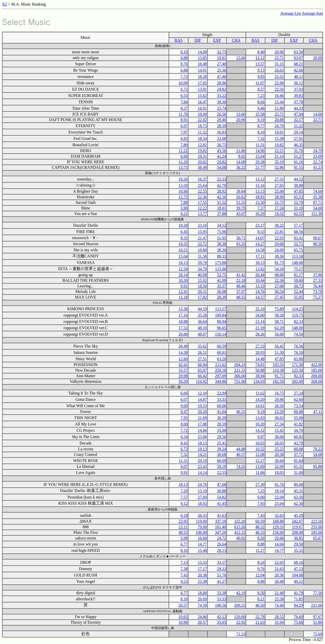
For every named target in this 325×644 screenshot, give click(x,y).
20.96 (279, 52)
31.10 (298, 208)
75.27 (318, 297)
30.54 (279, 292)
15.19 (202, 491)
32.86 (279, 167)
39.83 (298, 96)
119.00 (201, 521)
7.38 (184, 569)
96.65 (221, 328)
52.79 (298, 202)
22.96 (279, 83)
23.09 (318, 156)
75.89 (279, 309)
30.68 (221, 455)
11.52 (202, 132)
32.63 (279, 515)
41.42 (241, 275)
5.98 (184, 538)
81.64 (298, 461)
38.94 (260, 376)
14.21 (202, 455)
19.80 (202, 250)
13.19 (260, 286)
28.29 (221, 297)
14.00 (318, 114)
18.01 (221, 208)
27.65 (279, 185)
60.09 (221, 461)
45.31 (298, 491)
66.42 (202, 376)
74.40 (279, 605)
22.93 (279, 238)
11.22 (183, 151)
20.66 (279, 538)
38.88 (298, 185)
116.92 (201, 381)
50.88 (260, 370)
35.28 (202, 315)
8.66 (261, 102)
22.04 (279, 497)
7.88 (184, 202)
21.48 (279, 593)
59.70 (202, 263)
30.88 (221, 491)
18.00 (202, 593)
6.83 (184, 138)
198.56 (220, 605)
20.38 (279, 455)
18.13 (260, 263)
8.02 (242, 156)
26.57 (183, 605)
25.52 (279, 77)
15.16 (260, 185)
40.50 (260, 605)
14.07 (260, 238)
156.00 (278, 532)
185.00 (317, 370)
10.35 (183, 244)
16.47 (202, 102)
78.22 (318, 449)
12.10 (202, 393)
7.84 (184, 102)
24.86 (202, 617)
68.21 (298, 64)
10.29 (260, 214)
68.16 (298, 562)
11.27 (260, 550)
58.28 (279, 315)
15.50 (260, 202)
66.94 (202, 365)
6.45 (184, 232)
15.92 (202, 280)
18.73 (202, 126)
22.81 (279, 232)
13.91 (202, 89)
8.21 (261, 599)
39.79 (241, 208)
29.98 (183, 376)
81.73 (279, 263)
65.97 (202, 370)
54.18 (279, 269)
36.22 (241, 167)
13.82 (260, 269)
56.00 (279, 334)
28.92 (221, 191)
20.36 (279, 575)
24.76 (202, 484)
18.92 (202, 503)
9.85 (261, 77)
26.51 (202, 352)
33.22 (221, 96)
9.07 (184, 466)
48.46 (241, 286)
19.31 (202, 156)
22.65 (279, 562)
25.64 (202, 185)
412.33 (240, 532)
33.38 (221, 593)
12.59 (183, 269)
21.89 (279, 108)
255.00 (317, 527)
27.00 (279, 286)
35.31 (298, 550)
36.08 (221, 292)
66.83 (298, 437)
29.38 (260, 162)
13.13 (260, 191)
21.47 (202, 238)
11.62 (260, 393)
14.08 (241, 162)
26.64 (221, 544)
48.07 (202, 334)
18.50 (202, 286)
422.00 (317, 365)
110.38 (278, 370)
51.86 (318, 622)
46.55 (241, 412)
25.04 (279, 503)
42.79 (221, 185)
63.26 (221, 359)
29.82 (221, 162)
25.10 (260, 309)
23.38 (202, 581)
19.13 (202, 449)
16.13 (183, 263)
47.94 (298, 114)
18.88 (183, 321)
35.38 (318, 197)
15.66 (241, 58)
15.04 (183, 256)
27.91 (298, 138)
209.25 (240, 605)
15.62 (202, 96)
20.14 (183, 275)
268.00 (317, 381)
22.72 (202, 244)
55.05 (298, 297)
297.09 (220, 376)
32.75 (221, 52)
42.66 (298, 70)
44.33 (298, 108)
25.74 (221, 108)
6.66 (184, 393)
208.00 (297, 532)
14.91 (202, 70)
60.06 (221, 406)
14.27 (260, 244)
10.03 (260, 443)
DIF (198, 40)
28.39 (221, 126)
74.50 (298, 334)
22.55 (202, 191)
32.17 (298, 120)
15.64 (260, 156)
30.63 (279, 418)
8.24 (261, 562)
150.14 (220, 334)
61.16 (298, 162)
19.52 (279, 214)
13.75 (183, 167)
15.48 (202, 550)
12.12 (260, 58)
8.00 (184, 424)
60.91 (221, 352)
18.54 (202, 138)
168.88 (278, 521)
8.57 (261, 89)
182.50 (278, 381)
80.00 (298, 484)
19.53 (202, 406)
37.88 (221, 214)
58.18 (221, 466)
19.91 (279, 132)
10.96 (183, 191)
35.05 (221, 622)
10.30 (183, 280)
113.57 (221, 309)
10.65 (183, 617)
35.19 (279, 162)
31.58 (202, 256)
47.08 (221, 484)
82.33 (298, 321)
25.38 (279, 599)
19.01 (221, 58)
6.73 (184, 449)
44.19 (202, 309)
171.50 (297, 365)
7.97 (184, 132)
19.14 (279, 491)
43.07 (241, 214)
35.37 (221, 286)
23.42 (202, 466)
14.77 (202, 544)
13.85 (202, 58)
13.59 (183, 185)
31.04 (279, 622)
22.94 (221, 393)
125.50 (297, 370)
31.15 (279, 64)
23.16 (202, 225)
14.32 (260, 430)
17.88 (202, 424)
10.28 (183, 225)
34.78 (202, 269)
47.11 (318, 412)
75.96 (221, 232)
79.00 (202, 527)
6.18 (184, 515)
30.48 (279, 581)
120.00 (240, 617)
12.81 (202, 145)
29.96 (279, 399)
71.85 (298, 599)
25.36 (221, 70)
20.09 (318, 58)
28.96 (221, 83)
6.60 (184, 156)
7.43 (261, 515)
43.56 (221, 151)
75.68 (298, 622)
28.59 (221, 424)
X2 (5, 4)
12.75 (183, 197)
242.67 (297, 521)
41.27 (221, 581)
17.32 (183, 328)
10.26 (183, 179)
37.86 (318, 275)
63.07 (298, 58)
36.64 (202, 321)
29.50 (298, 544)
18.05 (279, 473)
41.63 (221, 515)
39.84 (241, 191)
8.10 (261, 132)
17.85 (202, 83)
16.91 (202, 108)
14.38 (183, 352)
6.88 (184, 58)
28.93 (260, 352)
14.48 (260, 359)
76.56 (298, 346)
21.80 (241, 151)
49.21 (298, 581)
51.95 (221, 238)
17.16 (183, 315)
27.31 (279, 179)
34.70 (298, 430)
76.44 (318, 286)
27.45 (279, 297)
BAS (179, 40)
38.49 (202, 167)
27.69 (202, 497)
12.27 (260, 461)
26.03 (279, 443)
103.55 (278, 365)
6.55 (184, 96)
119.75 (297, 315)
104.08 (297, 575)
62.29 (279, 328)
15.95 (202, 232)
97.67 (318, 617)
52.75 (221, 275)
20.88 (279, 120)
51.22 (298, 126)
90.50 (318, 244)
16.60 (202, 538)
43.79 (298, 443)
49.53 (183, 532)
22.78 (260, 617)
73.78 (318, 292)
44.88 (241, 449)
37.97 (241, 292)
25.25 (279, 449)
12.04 (260, 575)
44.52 (298, 179)
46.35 (298, 145)
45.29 (298, 515)
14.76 (260, 292)
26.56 (221, 114)
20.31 (202, 292)
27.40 (221, 64)
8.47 (184, 412)
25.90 (279, 191)
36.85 (298, 538)
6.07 (184, 399)
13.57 (260, 64)
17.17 (202, 569)
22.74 (318, 162)
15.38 (279, 138)
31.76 (298, 151)
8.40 (261, 52)
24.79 (279, 126)
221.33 (240, 370)
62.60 (298, 399)
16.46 (279, 96)
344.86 (220, 381)
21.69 (202, 418)
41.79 (298, 593)
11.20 (183, 162)
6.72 (184, 89)
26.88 (183, 334)
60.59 (221, 346)
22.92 (241, 622)
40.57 (241, 455)
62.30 (298, 503)
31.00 (298, 473)
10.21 (183, 250)
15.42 (279, 430)
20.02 (202, 162)
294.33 (240, 365)
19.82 (279, 145)
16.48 (202, 64)
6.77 (184, 544)
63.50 (298, 52)
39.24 (221, 449)
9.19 (261, 120)
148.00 (297, 263)
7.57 (184, 497)
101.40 (220, 527)
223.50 (317, 521)
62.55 (298, 214)
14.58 (260, 250)
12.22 (202, 208)
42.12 (221, 617)
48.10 (202, 328)
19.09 (202, 114)
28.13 (221, 550)
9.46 (261, 108)
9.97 (261, 437)
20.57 (202, 622)
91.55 (298, 167)
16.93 (221, 132)
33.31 (221, 399)
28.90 (279, 197)
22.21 (279, 151)
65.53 (298, 197)
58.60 (298, 280)
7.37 (261, 208)
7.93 (261, 503)
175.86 (220, 263)
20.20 (202, 412)
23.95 (183, 521)
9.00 (184, 406)
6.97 (184, 126)
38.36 (221, 250)
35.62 (202, 346)
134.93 (259, 381)
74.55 (241, 466)
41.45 (221, 503)
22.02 (202, 120)
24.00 (260, 315)
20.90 (241, 120)
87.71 (318, 202)
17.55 (202, 202)
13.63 (260, 418)
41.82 (298, 424)
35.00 (221, 430)
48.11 (298, 77)
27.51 (202, 359)
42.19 (241, 593)
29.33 (221, 569)
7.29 (184, 491)
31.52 (221, 202)
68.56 (298, 232)
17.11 (260, 256)
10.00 (183, 83)
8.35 (184, 238)
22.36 (202, 197)
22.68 (221, 138)
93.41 (298, 238)
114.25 (297, 309)
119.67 (297, 527)
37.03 (298, 89)
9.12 (184, 503)
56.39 (183, 381)
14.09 (202, 52)
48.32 (260, 527)
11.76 (183, 114)
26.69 (202, 599)
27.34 (279, 424)
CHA (236, 40)
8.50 (261, 593)
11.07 (260, 83)
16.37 (202, 179)
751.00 (240, 381)
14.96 (260, 151)
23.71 (279, 58)
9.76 (184, 64)
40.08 (202, 275)
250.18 (220, 370)
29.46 (221, 120)
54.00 (318, 208)
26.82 (241, 197)
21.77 (260, 167)
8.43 (184, 443)
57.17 (298, 225)
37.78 (298, 102)
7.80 (184, 145)
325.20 (240, 521)
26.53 (202, 515)
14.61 (260, 406)
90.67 (318, 238)
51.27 (298, 156)
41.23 (318, 167)
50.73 (298, 286)
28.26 (260, 334)
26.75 (221, 145)
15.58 (260, 114)
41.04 (221, 412)
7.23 (261, 96)
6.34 (184, 437)
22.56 (279, 89)
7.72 (184, 430)
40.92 (241, 538)
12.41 (183, 292)
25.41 (221, 443)
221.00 (317, 605)
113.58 (297, 256)
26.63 (279, 70)
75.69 (318, 634)
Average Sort (312, 13)
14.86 (202, 430)
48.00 (279, 275)
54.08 (221, 167)
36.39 (221, 418)
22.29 (279, 412)
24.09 (279, 250)
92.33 (298, 376)
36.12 (298, 83)
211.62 (221, 365)
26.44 (260, 275)
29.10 (202, 461)
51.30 (279, 352)
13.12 (260, 179)
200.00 (317, 376)
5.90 (184, 208)
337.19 (220, 521)
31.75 (279, 202)
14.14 (202, 473)
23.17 (260, 225)
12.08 (260, 455)
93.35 (241, 244)
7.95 (184, 418)
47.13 (298, 569)
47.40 (221, 77)
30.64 (279, 461)
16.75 (279, 393)
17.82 (202, 297)
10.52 (260, 449)
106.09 (201, 532)
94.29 (298, 605)
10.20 (260, 424)
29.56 (221, 437)
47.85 (298, 191)
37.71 (298, 455)
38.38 (221, 244)
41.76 (279, 484)
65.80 (298, 359)
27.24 (298, 393)
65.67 (318, 538)
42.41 (183, 365)
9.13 (261, 70)
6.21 (184, 214)
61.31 (298, 466)
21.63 (279, 569)
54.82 (221, 497)
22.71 (318, 120)
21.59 (260, 328)
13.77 (202, 214)
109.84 (220, 315)
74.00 (318, 191)
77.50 (318, 593)
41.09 (221, 280)
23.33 (221, 179)
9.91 (184, 286)
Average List (290, 13)
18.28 (202, 77)
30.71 (241, 238)
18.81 (260, 197)
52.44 (298, 292)
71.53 (241, 634)
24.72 (221, 538)
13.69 (260, 466)
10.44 (260, 280)
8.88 (261, 544)
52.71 (298, 244)
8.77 (261, 126)
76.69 (298, 617)
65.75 (298, 250)
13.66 (241, 114)
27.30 (260, 484)
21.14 (279, 156)
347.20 (220, 532)
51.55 (241, 202)
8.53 (261, 232)
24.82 (221, 89)
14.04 (279, 544)
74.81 (260, 365)
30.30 (221, 102)
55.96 (298, 418)
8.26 (261, 538)
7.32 (261, 138)
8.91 (184, 120)
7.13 (184, 562)
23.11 (183, 527)
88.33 (221, 256)
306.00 (240, 376)
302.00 (297, 381)
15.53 (202, 562)
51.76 (221, 575)
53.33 (221, 599)
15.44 (279, 102)
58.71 (279, 321)
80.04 (221, 321)
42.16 (221, 197)
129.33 (278, 527)
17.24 (279, 208)
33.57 (183, 370)
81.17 (298, 275)
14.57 (260, 297)
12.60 (183, 359)
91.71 (279, 376)
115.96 (221, 269)
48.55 (241, 297)
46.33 (260, 532)
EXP (217, 40)
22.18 (241, 280)
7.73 (184, 77)
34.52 (221, 225)
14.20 (260, 399)
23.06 (202, 437)
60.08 (298, 412)
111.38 (317, 214)
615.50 (240, 527)
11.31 (260, 145)
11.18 (183, 297)
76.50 (298, 352)
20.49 (183, 346)
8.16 (184, 52)
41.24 (221, 156)
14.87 (202, 399)
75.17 (298, 269)
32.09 (279, 466)
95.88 (318, 466)
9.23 (184, 581)
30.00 (279, 437)
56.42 (279, 346)
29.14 (298, 132)
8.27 (184, 108)
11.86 (260, 473)
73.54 (298, 406)
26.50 (279, 406)
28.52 (279, 617)
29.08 (279, 244)
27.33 (318, 280)
